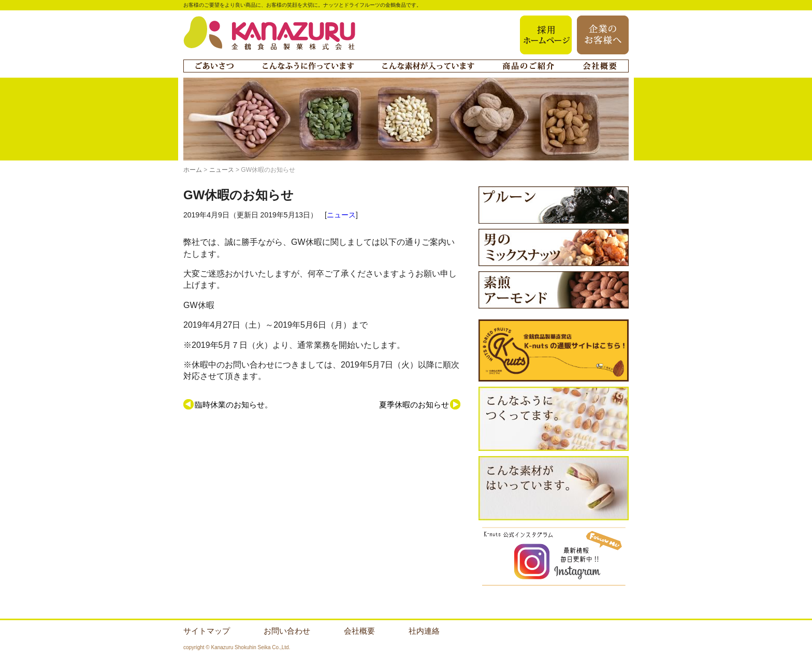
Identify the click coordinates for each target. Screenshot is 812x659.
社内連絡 (424, 631)
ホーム (193, 170)
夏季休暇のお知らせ (414, 405)
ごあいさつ (214, 66)
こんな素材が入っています (428, 66)
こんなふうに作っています (308, 66)
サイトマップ (207, 631)
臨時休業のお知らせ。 (234, 405)
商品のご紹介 (528, 66)
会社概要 (600, 66)
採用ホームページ (546, 35)
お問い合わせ (287, 631)
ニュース (222, 170)
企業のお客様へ (603, 35)
